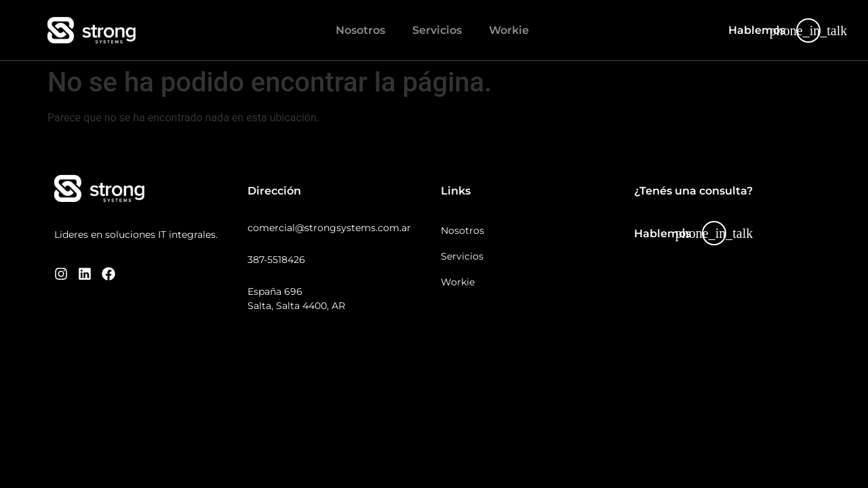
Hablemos (757, 30)
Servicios (437, 30)
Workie (509, 30)
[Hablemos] (808, 30)
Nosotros (360, 30)
